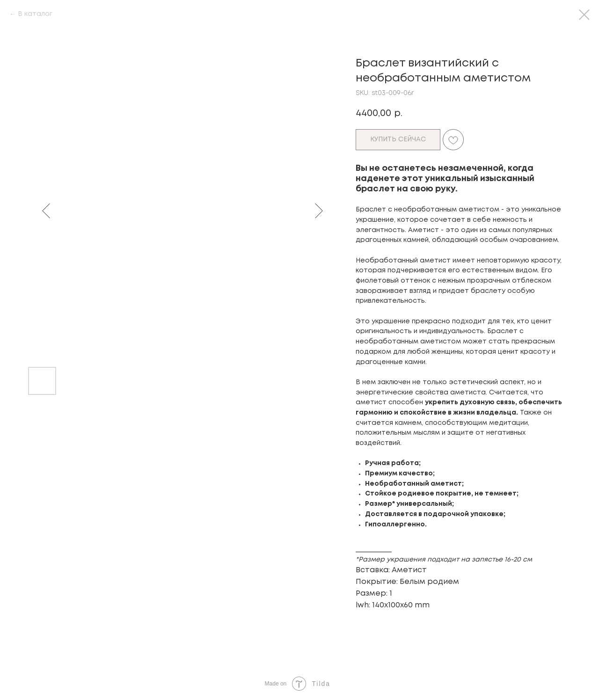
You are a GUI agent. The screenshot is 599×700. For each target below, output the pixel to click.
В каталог (35, 14)
